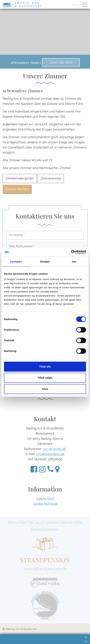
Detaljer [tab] (45, 262)
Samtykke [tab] (16, 262)
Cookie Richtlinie (45, 504)
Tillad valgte (45, 378)
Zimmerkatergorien (20, 178)
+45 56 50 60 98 (54, 449)
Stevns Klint (45, 499)
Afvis (45, 389)
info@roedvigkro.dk (50, 454)
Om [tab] (74, 262)
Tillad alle (45, 367)
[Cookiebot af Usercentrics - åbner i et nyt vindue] (71, 252)
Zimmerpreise (51, 178)
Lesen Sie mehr (61, 62)
